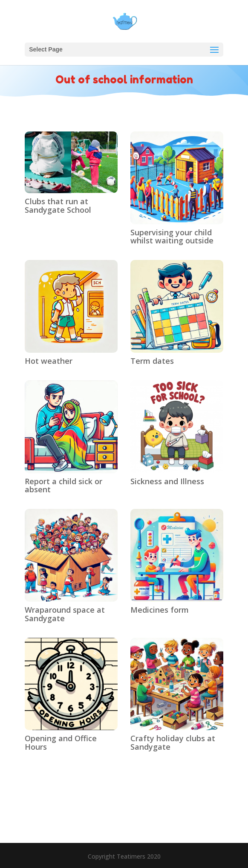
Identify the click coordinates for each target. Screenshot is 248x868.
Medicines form (160, 610)
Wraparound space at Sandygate (65, 614)
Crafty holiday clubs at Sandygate (173, 742)
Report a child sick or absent (63, 485)
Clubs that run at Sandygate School (58, 206)
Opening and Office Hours (61, 742)
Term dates (152, 361)
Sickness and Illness (167, 481)
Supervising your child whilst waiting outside (172, 237)
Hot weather (49, 361)
